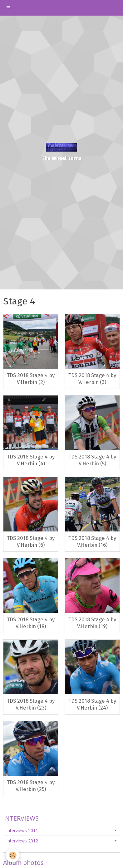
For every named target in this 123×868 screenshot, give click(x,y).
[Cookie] (13, 855)
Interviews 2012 (22, 841)
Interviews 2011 (22, 830)
